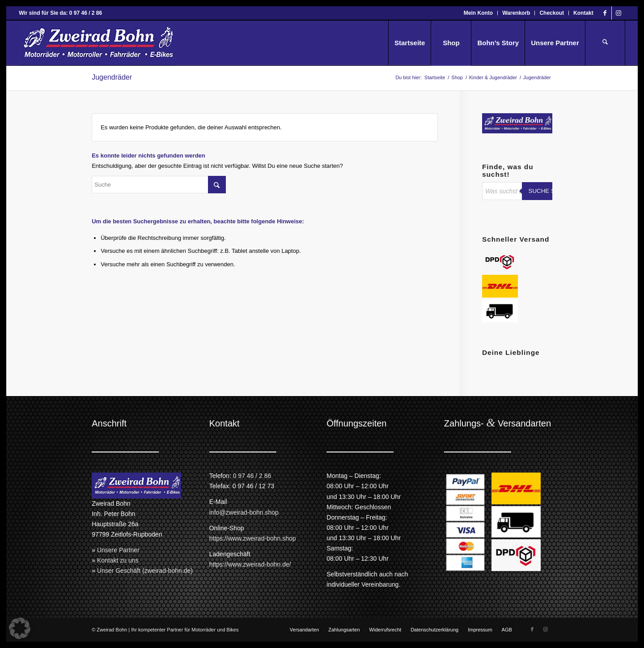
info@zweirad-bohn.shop (244, 512)
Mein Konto (478, 13)
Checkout (552, 13)
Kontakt (583, 13)
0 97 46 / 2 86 (252, 476)
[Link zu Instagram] (619, 13)
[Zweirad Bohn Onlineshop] (97, 43)
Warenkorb (516, 13)
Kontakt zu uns (118, 560)
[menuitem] (479, 13)
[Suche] (605, 43)
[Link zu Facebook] (605, 13)
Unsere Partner (118, 550)
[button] (20, 628)
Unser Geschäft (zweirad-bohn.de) (145, 571)
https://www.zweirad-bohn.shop (253, 538)
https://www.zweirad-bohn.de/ (250, 564)
